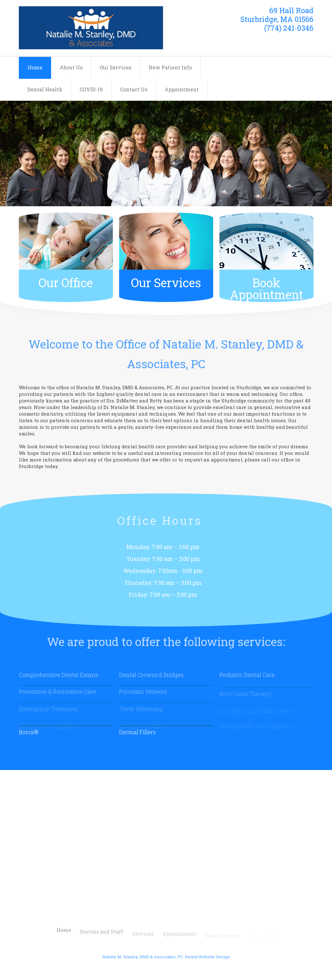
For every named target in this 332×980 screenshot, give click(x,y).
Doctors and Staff (102, 937)
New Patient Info (170, 67)
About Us (71, 67)
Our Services (116, 67)
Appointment (182, 89)
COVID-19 (91, 89)
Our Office (66, 283)
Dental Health (45, 89)
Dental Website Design (207, 960)
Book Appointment (266, 288)
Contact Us (134, 89)
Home (35, 67)
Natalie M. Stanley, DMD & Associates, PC (143, 960)
